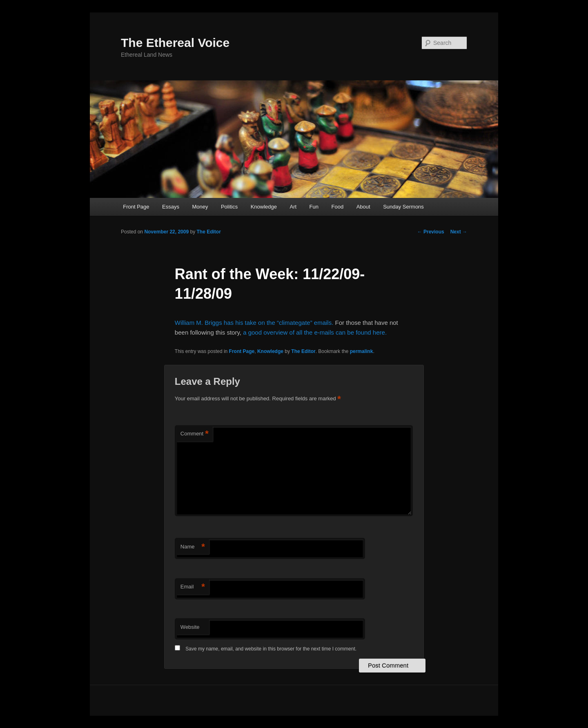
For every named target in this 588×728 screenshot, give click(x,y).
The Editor (208, 232)
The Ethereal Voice (175, 43)
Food (338, 207)
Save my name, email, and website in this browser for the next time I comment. (271, 649)
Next (459, 232)
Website (190, 627)
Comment (195, 434)
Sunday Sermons (403, 207)
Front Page (136, 207)
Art (293, 207)
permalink (362, 351)
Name (193, 547)
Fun (314, 207)
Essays (171, 207)
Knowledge (264, 207)
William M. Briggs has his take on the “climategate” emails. (255, 323)
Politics (229, 207)
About (363, 207)
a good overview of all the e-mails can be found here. (315, 332)
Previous (431, 232)
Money (200, 207)
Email (193, 587)
